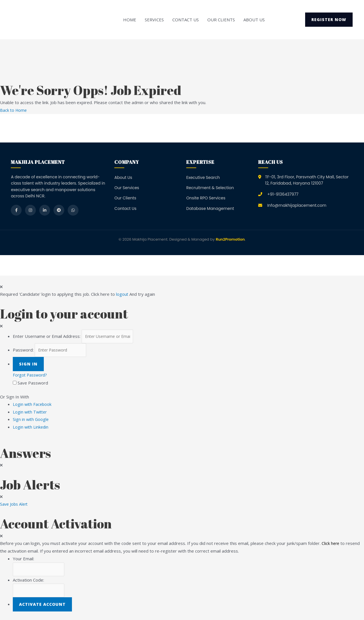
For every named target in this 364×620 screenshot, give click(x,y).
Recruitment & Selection (210, 188)
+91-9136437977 (283, 194)
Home (130, 20)
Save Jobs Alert (15, 505)
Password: (23, 351)
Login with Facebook (34, 405)
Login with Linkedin (33, 428)
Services (154, 20)
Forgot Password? (31, 376)
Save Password (33, 384)
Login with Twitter (32, 413)
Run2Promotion (230, 239)
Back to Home (14, 110)
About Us (254, 20)
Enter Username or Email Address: (47, 336)
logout (122, 294)
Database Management (210, 208)
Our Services (127, 188)
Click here (331, 544)
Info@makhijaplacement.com (297, 205)
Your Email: (23, 559)
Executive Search (203, 177)
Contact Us (186, 20)
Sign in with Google (31, 420)
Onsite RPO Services (206, 198)
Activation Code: (28, 581)
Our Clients (221, 20)
